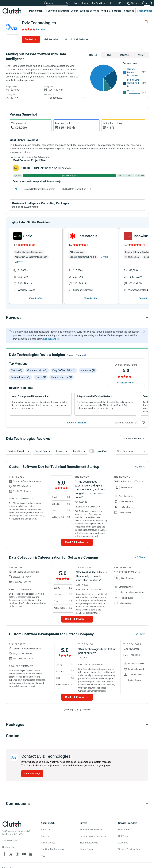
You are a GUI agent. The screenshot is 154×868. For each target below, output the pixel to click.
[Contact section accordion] (77, 736)
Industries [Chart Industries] (125, 55)
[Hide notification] (144, 332)
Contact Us (8, 847)
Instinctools (88, 236)
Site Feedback (10, 841)
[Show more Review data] (77, 542)
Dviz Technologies (39, 23)
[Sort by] (132, 451)
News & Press (48, 843)
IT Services (51, 11)
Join (147, 3)
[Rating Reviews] (28, 29)
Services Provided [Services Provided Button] (17, 451)
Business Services (89, 11)
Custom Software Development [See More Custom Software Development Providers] (133, 72)
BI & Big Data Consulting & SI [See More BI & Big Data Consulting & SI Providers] (133, 83)
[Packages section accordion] (77, 725)
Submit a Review (132, 439)
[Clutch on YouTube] (24, 854)
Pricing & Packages (111, 11)
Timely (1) (41, 377)
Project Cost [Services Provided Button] (41, 451)
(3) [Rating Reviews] (133, 376)
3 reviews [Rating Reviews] (40, 29)
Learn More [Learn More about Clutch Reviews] (50, 339)
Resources (128, 11)
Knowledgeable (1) (20, 377)
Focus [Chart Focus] (108, 55)
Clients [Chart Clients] (141, 55)
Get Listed (124, 830)
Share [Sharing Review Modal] (142, 467)
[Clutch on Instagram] (17, 854)
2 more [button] (19, 262)
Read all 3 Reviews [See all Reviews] (77, 423)
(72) (144, 245)
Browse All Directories (91, 830)
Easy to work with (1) (64, 370)
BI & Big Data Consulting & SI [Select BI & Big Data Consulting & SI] (76, 189)
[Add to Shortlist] (146, 22)
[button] (19, 451)
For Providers (98, 3)
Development (36, 11)
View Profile (36, 298)
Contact (29, 39)
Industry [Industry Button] (60, 451)
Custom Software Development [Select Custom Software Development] (39, 189)
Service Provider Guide (130, 849)
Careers (45, 836)
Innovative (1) (88, 370)
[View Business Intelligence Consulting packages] (77, 205)
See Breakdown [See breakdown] (124, 383)
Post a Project (144, 11)
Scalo (28, 236)
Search (49, 3)
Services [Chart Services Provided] (93, 55)
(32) (33, 245)
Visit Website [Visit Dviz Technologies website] (51, 39)
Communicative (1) (37, 370)
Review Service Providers (93, 836)
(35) (88, 245)
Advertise (123, 843)
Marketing (64, 11)
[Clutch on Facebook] (4, 854)
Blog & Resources (89, 843)
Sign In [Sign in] (134, 3)
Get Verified (124, 836)
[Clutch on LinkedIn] (30, 854)
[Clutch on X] (11, 854)
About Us (46, 830)
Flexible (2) (16, 370)
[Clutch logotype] (12, 824)
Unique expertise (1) (61, 377)
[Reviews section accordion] (77, 318)
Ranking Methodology (52, 849)
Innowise (141, 236)
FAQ (43, 856)
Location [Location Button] (78, 451)
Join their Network (78, 39)
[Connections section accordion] (77, 804)
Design (74, 11)
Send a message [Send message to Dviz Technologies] (32, 774)
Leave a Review (81, 3)
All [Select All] (16, 189)
